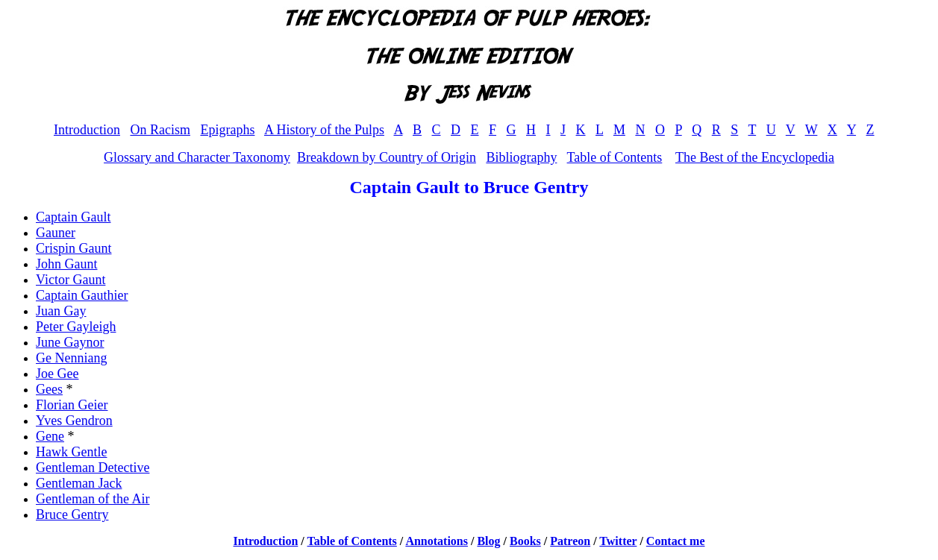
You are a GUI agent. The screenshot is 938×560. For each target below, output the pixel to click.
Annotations (437, 541)
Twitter (618, 541)
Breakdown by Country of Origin (387, 157)
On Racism (160, 130)
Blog (488, 541)
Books (525, 541)
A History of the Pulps (324, 130)
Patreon (570, 541)
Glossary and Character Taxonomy (197, 157)
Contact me (676, 541)
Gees (49, 389)
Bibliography (521, 157)
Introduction (87, 130)
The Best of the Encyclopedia (755, 157)
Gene (50, 436)
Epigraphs (227, 130)
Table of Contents (615, 157)
